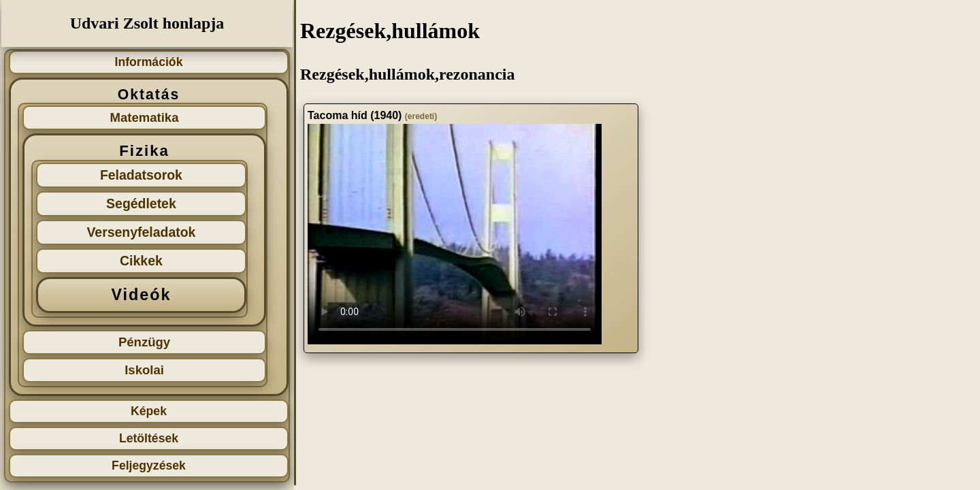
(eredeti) (421, 116)
